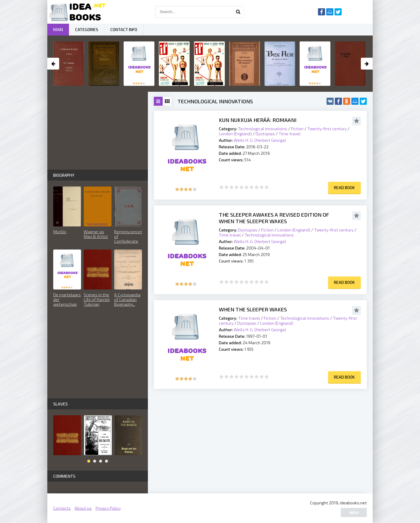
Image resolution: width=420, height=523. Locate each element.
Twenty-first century (327, 129)
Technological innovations (263, 129)
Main (58, 29)
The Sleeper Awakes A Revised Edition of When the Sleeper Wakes (274, 218)
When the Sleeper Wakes (253, 309)
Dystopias (265, 134)
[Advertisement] (260, 436)
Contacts (62, 508)
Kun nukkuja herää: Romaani (258, 120)
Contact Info (124, 29)
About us (83, 508)
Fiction (297, 129)
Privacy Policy (108, 508)
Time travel (290, 134)
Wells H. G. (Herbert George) (260, 140)
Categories (87, 29)
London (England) (235, 134)
